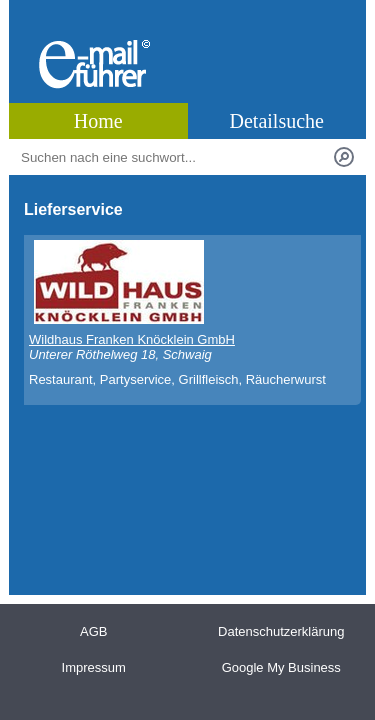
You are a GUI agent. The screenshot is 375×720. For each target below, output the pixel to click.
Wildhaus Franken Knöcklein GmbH (132, 339)
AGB (93, 631)
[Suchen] (344, 157)
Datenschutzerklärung (281, 631)
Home (98, 121)
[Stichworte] (173, 157)
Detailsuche (277, 121)
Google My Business (281, 667)
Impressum (94, 667)
